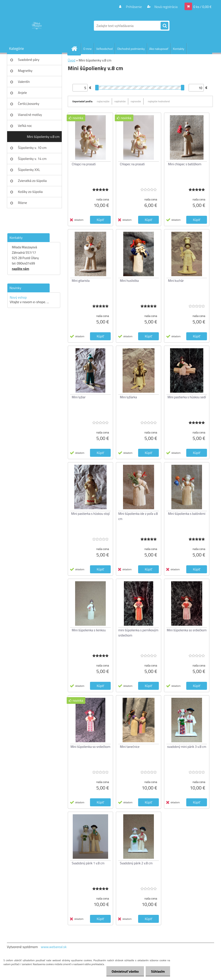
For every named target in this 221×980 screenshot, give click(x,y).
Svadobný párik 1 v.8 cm (88, 863)
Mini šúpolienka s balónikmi (187, 514)
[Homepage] (76, 49)
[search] (164, 26)
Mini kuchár (176, 281)
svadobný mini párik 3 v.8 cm (187, 747)
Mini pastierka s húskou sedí (187, 397)
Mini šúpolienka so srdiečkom (187, 630)
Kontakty (179, 49)
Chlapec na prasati (132, 164)
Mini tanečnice (130, 747)
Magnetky (25, 71)
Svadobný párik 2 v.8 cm (136, 863)
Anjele (22, 93)
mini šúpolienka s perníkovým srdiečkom (138, 633)
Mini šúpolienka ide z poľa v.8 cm (138, 516)
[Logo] (37, 26)
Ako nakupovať (159, 49)
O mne (88, 49)
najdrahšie (120, 101)
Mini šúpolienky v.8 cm (43, 137)
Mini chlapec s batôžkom (185, 164)
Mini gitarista (81, 281)
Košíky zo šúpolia (30, 192)
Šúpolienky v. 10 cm (32, 148)
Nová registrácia (166, 7)
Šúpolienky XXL (29, 170)
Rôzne (22, 203)
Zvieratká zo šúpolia (32, 181)
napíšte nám (21, 269)
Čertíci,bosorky (29, 104)
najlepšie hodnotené (159, 101)
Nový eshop (18, 297)
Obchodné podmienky (131, 49)
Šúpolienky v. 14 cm (32, 159)
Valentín (24, 82)
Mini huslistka (129, 281)
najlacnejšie (103, 101)
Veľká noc (25, 126)
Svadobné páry (29, 60)
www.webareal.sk (54, 947)
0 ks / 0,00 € (202, 7)
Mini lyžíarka (129, 397)
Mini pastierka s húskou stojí (90, 514)
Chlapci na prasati (84, 164)
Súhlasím (158, 971)
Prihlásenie (134, 7)
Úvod (72, 60)
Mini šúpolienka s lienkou (89, 630)
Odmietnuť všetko (125, 971)
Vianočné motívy (30, 115)
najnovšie (136, 101)
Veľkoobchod (104, 49)
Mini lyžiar (79, 397)
